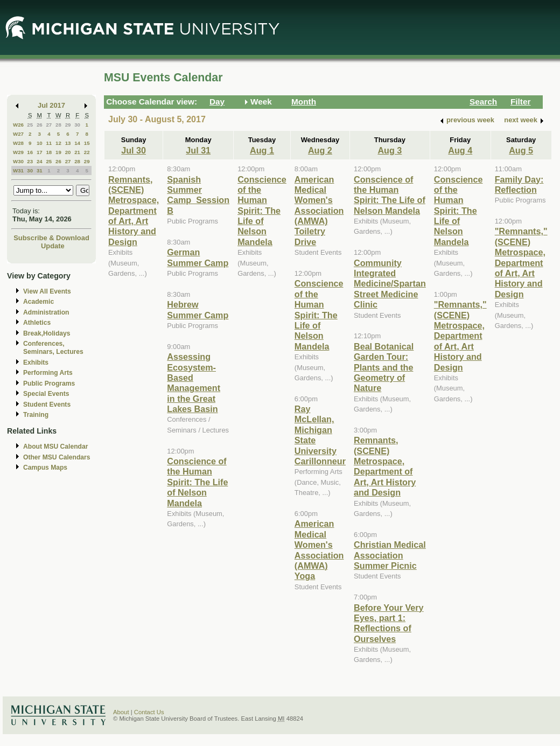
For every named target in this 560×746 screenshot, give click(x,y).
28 (58, 125)
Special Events (46, 394)
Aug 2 (320, 150)
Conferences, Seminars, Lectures (53, 348)
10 (40, 143)
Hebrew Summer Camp (198, 309)
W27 (18, 134)
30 (77, 125)
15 (87, 143)
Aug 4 (460, 150)
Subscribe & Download (51, 238)
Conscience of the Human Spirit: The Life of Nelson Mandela (197, 482)
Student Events (47, 405)
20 (68, 152)
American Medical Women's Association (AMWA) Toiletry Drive (319, 211)
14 (77, 143)
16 (30, 152)
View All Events (47, 291)
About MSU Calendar (55, 447)
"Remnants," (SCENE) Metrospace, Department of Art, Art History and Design (460, 336)
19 (58, 152)
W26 (18, 125)
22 (87, 152)
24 (40, 161)
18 (49, 152)
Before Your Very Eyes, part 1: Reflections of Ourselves (389, 623)
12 (58, 143)
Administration (46, 312)
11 (49, 143)
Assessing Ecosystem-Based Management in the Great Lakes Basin (194, 383)
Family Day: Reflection (519, 184)
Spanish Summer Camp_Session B (198, 195)
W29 (18, 152)
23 (30, 161)
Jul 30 (134, 150)
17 (40, 152)
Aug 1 (262, 150)
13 (68, 143)
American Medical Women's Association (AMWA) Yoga (319, 550)
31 (40, 170)
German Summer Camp (198, 257)
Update (53, 246)
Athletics (37, 323)
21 (77, 152)
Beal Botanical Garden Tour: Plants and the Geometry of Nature (384, 367)
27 (49, 125)
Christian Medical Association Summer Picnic (390, 555)
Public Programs (49, 384)
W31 (18, 170)
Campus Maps (45, 468)
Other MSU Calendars (57, 457)
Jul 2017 (51, 105)
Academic (38, 302)
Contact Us (149, 712)
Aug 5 (521, 150)
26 (40, 125)
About (121, 712)
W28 (18, 143)
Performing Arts (48, 373)
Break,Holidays (47, 333)
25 (30, 125)
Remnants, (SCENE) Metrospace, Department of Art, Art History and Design (134, 211)
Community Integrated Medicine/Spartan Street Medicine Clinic (390, 284)
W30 (18, 161)
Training (36, 415)
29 (68, 125)
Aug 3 (390, 150)
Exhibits (36, 362)
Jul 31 (198, 150)
